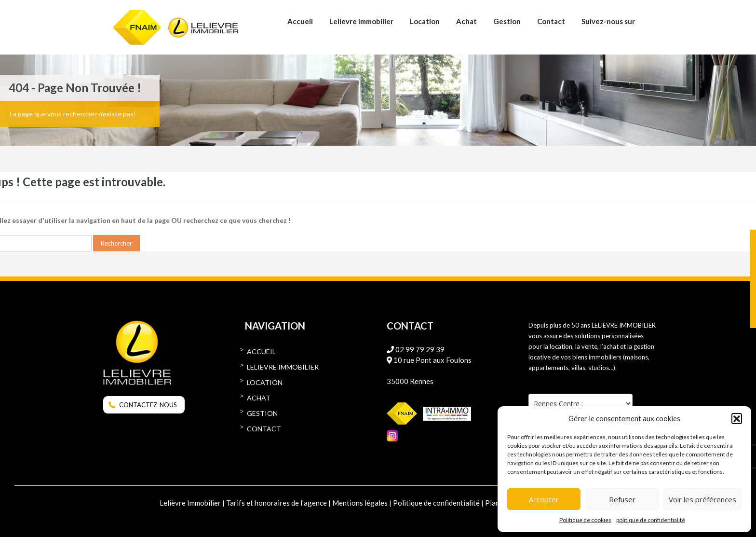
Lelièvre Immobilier (190, 503)
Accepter (544, 499)
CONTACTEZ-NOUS (148, 405)
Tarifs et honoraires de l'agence (277, 503)
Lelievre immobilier (361, 21)
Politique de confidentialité (436, 503)
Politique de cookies (585, 520)
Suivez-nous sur (608, 21)
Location (425, 21)
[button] (737, 418)
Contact (551, 21)
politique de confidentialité (651, 520)
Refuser (622, 499)
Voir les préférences (702, 499)
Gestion (507, 21)
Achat (466, 21)
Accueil (300, 21)
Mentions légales (360, 503)
